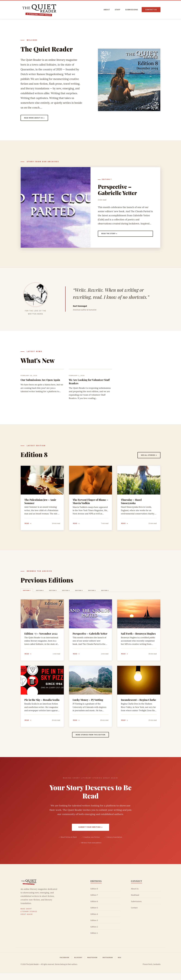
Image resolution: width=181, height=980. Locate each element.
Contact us (151, 10)
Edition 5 (64, 593)
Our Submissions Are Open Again (40, 381)
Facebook (65, 964)
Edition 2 (117, 593)
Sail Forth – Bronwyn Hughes (138, 637)
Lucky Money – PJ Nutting (88, 704)
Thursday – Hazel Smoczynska (131, 503)
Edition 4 (82, 593)
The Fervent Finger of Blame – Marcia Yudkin (90, 503)
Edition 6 (47, 593)
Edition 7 (107, 180)
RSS (120, 964)
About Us (135, 895)
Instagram (108, 964)
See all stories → (148, 456)
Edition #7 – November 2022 (41, 637)
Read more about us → (36, 118)
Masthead (135, 902)
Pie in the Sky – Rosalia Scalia (42, 704)
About (107, 10)
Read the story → (111, 235)
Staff (118, 10)
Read (27, 525)
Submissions (132, 10)
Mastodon (92, 964)
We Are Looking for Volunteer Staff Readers (89, 383)
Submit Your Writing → (90, 833)
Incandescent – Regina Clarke (138, 704)
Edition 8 (94, 895)
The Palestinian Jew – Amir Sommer (40, 503)
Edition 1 (135, 593)
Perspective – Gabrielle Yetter (117, 190)
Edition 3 (100, 593)
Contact (134, 914)
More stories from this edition (90, 740)
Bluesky (78, 964)
